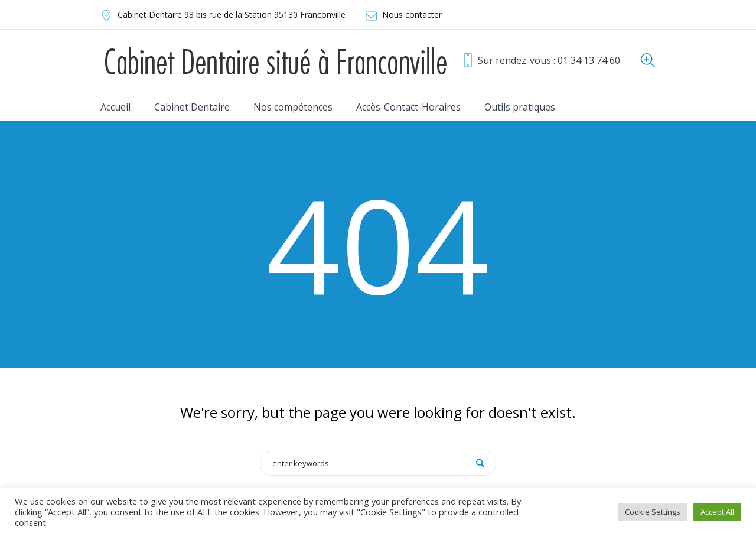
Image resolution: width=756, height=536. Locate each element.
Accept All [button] (717, 512)
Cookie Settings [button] (653, 512)
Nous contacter (412, 14)
